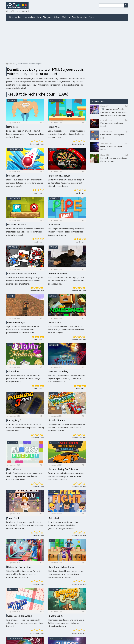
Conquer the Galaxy (59, 371)
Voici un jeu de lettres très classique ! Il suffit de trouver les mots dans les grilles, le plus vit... (24, 623)
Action (57, 17)
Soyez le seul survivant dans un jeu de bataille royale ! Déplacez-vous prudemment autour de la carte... (23, 329)
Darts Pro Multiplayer (59, 176)
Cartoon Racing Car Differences (64, 469)
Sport (92, 17)
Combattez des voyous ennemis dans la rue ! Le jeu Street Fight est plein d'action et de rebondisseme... (24, 525)
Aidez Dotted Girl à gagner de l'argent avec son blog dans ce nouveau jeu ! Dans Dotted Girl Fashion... (23, 574)
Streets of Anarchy (58, 274)
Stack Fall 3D (13, 176)
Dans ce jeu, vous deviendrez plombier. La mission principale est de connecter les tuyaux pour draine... (66, 232)
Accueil (11, 64)
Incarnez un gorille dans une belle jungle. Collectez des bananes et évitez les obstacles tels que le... (66, 623)
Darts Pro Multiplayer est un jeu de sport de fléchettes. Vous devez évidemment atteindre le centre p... (66, 183)
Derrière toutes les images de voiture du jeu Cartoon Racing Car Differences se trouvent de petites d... (66, 476)
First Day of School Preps (61, 567)
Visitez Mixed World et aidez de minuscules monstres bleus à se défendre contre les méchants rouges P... (25, 232)
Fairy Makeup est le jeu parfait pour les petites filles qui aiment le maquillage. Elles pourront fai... (23, 378)
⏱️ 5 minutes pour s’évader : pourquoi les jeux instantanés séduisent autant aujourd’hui (113, 112)
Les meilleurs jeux (32, 17)
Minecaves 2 (55, 322)
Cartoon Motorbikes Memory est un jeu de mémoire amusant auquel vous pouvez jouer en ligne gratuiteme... (25, 281)
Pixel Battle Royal (16, 322)
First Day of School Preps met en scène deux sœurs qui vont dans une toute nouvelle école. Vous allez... (65, 574)
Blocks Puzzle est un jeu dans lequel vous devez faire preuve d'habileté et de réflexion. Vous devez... (24, 476)
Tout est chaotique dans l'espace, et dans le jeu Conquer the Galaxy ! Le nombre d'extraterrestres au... (66, 378)
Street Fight (13, 518)
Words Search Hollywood (19, 616)
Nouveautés (15, 17)
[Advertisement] (67, 42)
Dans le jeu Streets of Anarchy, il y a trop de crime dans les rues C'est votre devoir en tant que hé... (66, 281)
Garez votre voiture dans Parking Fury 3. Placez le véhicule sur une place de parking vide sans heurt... (25, 427)
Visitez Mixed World (17, 225)
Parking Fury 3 (14, 420)
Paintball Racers (57, 420)
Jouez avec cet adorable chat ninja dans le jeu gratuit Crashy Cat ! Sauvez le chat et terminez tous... (67, 134)
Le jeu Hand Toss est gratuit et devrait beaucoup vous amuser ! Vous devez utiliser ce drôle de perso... (25, 134)
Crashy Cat (54, 127)
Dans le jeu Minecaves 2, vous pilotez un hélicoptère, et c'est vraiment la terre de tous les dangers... (66, 329)
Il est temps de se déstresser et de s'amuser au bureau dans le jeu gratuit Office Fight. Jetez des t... (63, 525)
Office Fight (55, 518)
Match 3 (66, 17)
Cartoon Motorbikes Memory (21, 274)
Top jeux (47, 17)
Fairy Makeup (14, 371)
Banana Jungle (56, 616)
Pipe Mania (54, 225)
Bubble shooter (80, 17)
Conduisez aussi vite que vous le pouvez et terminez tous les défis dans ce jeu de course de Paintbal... (67, 427)
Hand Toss (12, 127)
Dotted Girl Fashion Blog (19, 567)
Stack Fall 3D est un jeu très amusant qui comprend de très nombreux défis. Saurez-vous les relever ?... (25, 183)
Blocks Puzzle (14, 469)
